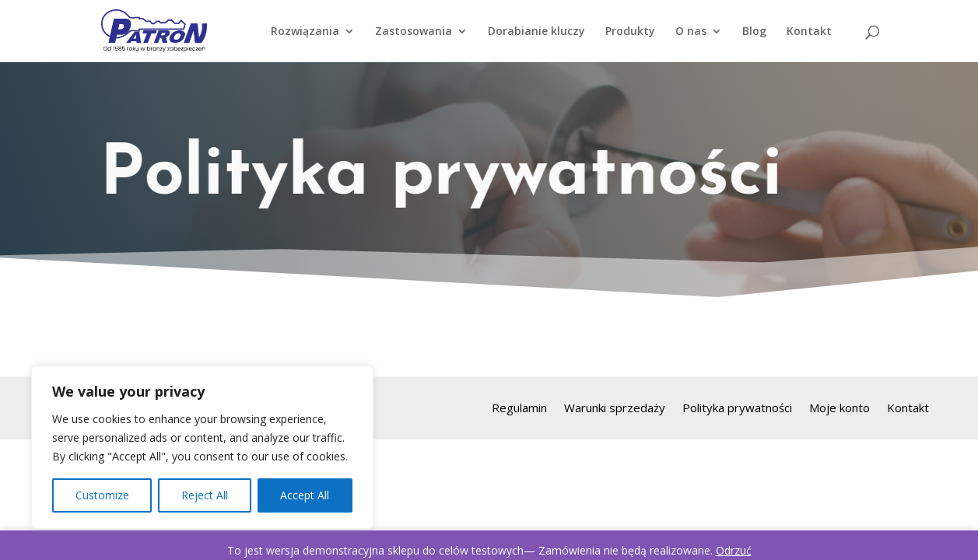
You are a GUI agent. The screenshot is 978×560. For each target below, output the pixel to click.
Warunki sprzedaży (615, 409)
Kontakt (809, 32)
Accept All (305, 495)
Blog (754, 32)
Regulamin (519, 409)
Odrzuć (734, 550)
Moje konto (840, 409)
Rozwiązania (305, 32)
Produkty (630, 32)
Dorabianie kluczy (536, 32)
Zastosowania (414, 32)
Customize (102, 495)
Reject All (205, 495)
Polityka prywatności (737, 409)
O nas (691, 32)
